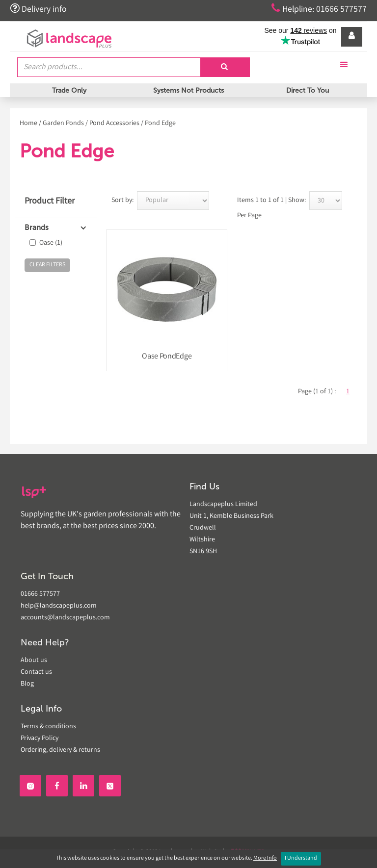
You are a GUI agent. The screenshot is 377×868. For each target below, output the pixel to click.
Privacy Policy (40, 739)
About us (34, 661)
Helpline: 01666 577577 (319, 9)
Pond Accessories (114, 124)
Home (28, 124)
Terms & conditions (48, 727)
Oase (51, 243)
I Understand (301, 858)
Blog (27, 684)
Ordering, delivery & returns (60, 750)
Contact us (36, 672)
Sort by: (122, 201)
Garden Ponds (63, 124)
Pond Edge (160, 124)
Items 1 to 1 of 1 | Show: (271, 201)
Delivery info (38, 9)
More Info (265, 858)
